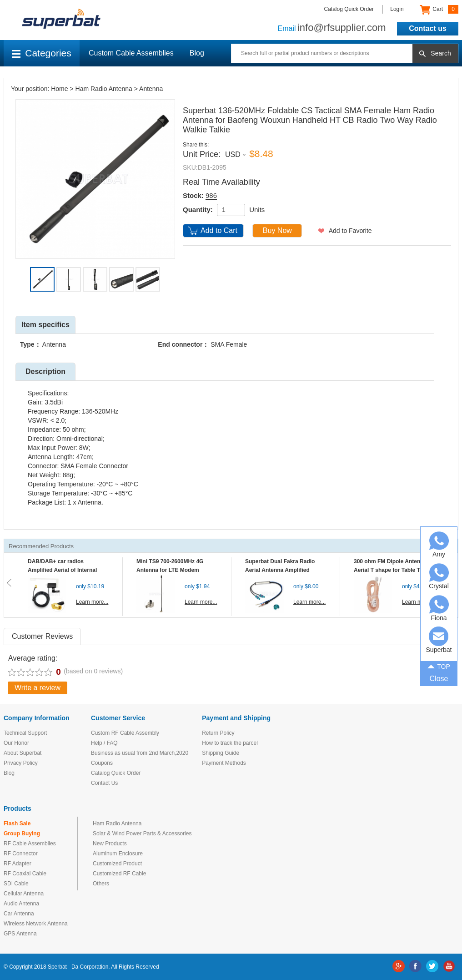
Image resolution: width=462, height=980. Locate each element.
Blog (197, 53)
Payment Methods (224, 763)
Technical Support (25, 733)
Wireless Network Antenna (36, 924)
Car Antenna (19, 914)
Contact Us (104, 783)
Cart (439, 10)
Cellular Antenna (24, 894)
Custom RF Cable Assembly (125, 733)
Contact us (428, 28)
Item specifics (45, 325)
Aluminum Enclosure (118, 854)
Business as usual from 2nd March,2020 (140, 753)
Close (439, 679)
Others (101, 884)
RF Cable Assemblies (30, 844)
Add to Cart (219, 230)
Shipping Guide (221, 753)
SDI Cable (16, 884)
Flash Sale (17, 823)
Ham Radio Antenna (104, 89)
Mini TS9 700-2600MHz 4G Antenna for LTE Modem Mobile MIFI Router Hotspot (172, 570)
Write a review (38, 688)
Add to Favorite (350, 231)
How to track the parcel (230, 743)
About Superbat (23, 753)
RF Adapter (18, 864)
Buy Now (277, 230)
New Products (110, 844)
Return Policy (218, 733)
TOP (439, 666)
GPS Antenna (20, 934)
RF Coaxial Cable (25, 874)
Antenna (151, 89)
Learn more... (92, 602)
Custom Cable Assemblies (131, 53)
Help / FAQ (104, 743)
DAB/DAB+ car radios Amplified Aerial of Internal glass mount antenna (62, 570)
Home (59, 89)
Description (45, 371)
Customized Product (117, 864)
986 (211, 195)
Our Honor (16, 743)
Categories (42, 53)
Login (397, 9)
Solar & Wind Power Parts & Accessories (142, 834)
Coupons (102, 763)
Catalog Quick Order (349, 9)
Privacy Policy (21, 763)
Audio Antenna (21, 904)
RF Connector (21, 854)
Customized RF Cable (119, 874)
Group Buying (22, 834)
